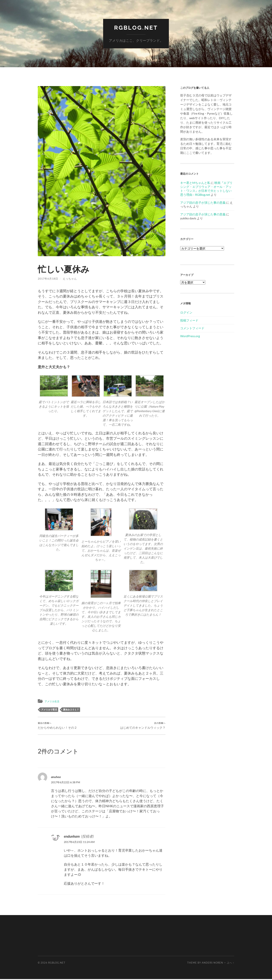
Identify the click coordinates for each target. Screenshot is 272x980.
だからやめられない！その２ (59, 726)
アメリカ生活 (53, 701)
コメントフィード (192, 328)
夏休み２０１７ (71, 710)
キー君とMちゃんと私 (195, 183)
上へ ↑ (231, 964)
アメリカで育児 (49, 710)
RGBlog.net (136, 27)
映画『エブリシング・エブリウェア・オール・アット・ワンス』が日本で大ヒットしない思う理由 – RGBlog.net (206, 189)
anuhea (57, 778)
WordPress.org (190, 336)
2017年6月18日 (48, 279)
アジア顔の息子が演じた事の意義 (203, 202)
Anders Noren (212, 964)
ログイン (186, 312)
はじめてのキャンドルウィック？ (141, 726)
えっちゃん (70, 279)
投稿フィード (189, 320)
